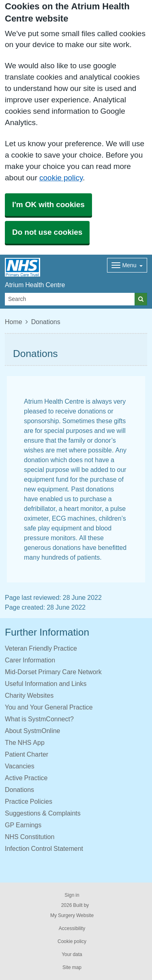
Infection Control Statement (44, 848)
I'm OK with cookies (48, 204)
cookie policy (61, 178)
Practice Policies (29, 801)
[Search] (70, 299)
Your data (72, 954)
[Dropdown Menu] (127, 265)
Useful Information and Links (46, 684)
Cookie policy (72, 941)
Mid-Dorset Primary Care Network (53, 672)
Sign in (72, 895)
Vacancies (20, 766)
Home (14, 322)
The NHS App (25, 742)
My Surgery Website (72, 915)
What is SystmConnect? (39, 719)
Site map (72, 967)
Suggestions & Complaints (43, 813)
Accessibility (72, 928)
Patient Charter (27, 754)
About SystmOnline (33, 731)
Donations (19, 790)
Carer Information (30, 660)
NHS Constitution (30, 837)
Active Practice (26, 778)
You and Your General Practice (49, 707)
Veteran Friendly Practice (41, 648)
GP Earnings (23, 825)
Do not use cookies (47, 232)
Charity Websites (29, 695)
